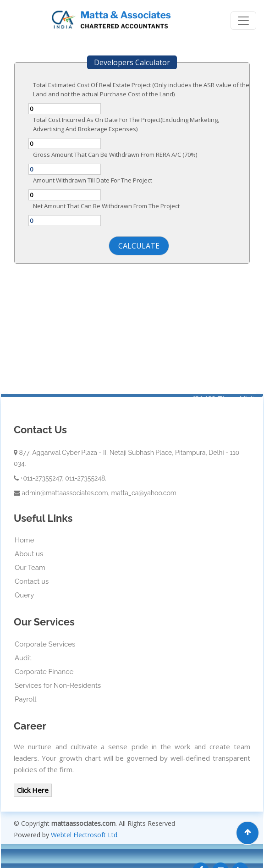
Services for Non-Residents (58, 686)
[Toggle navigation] (243, 21)
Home (24, 540)
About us (29, 554)
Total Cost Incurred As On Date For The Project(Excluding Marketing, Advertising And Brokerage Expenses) (126, 124)
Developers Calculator (132, 62)
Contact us (32, 581)
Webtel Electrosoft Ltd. (85, 835)
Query (24, 595)
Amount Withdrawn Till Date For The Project (93, 180)
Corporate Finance (44, 672)
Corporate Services (45, 644)
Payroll (25, 699)
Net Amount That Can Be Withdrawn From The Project (106, 206)
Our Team (30, 568)
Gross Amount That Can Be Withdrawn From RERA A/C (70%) (115, 155)
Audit (23, 658)
